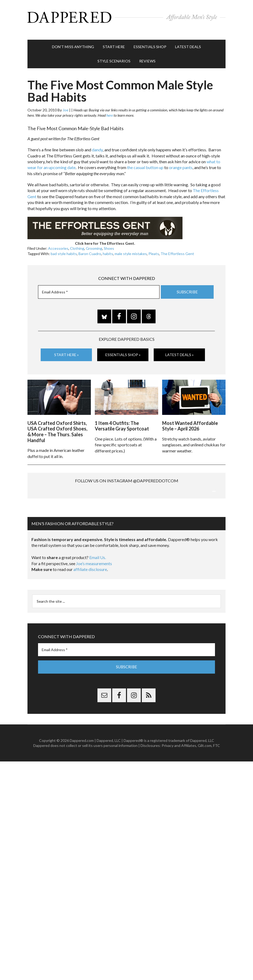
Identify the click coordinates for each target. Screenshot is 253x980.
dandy (97, 144)
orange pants (181, 162)
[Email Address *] (99, 287)
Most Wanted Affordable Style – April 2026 (190, 419)
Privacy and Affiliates (179, 795)
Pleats (154, 248)
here (110, 110)
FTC (217, 795)
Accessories (58, 243)
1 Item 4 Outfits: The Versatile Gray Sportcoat (122, 419)
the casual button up (145, 162)
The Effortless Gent (177, 248)
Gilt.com (205, 795)
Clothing (77, 243)
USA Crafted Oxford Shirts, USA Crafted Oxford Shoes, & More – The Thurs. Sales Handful (57, 425)
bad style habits (64, 248)
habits (108, 248)
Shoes (109, 243)
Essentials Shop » (123, 349)
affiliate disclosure (90, 619)
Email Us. (98, 607)
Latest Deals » (179, 349)
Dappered (126, 17)
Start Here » (66, 349)
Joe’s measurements (94, 613)
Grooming (94, 243)
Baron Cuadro (90, 248)
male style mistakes (131, 248)
